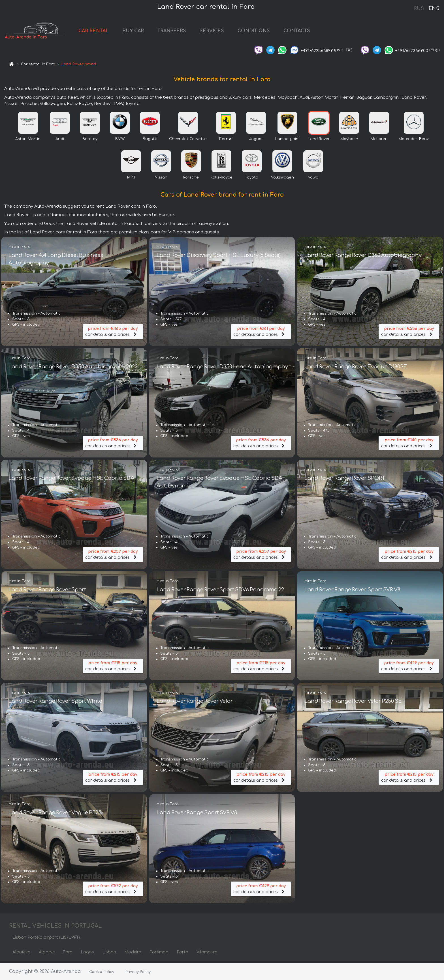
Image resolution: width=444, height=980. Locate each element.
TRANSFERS (180, 32)
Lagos (87, 954)
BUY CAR (141, 32)
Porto (182, 954)
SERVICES (220, 32)
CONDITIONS (262, 32)
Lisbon (109, 954)
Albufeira (22, 954)
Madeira (133, 954)
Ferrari (226, 141)
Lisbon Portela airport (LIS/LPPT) (46, 939)
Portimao (159, 954)
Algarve (47, 954)
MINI (131, 179)
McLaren (379, 141)
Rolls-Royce (221, 179)
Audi (60, 141)
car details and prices (113, 333)
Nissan (161, 179)
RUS (419, 8)
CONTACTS (305, 32)
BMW (120, 141)
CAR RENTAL (102, 32)
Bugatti (150, 141)
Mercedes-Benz (414, 141)
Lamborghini (287, 141)
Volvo (313, 179)
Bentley (90, 141)
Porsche (191, 179)
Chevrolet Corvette (188, 141)
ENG (434, 8)
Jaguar (256, 141)
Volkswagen (282, 179)
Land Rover (319, 141)
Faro (68, 954)
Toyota (252, 179)
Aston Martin (28, 141)
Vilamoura (207, 954)
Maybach (349, 141)
